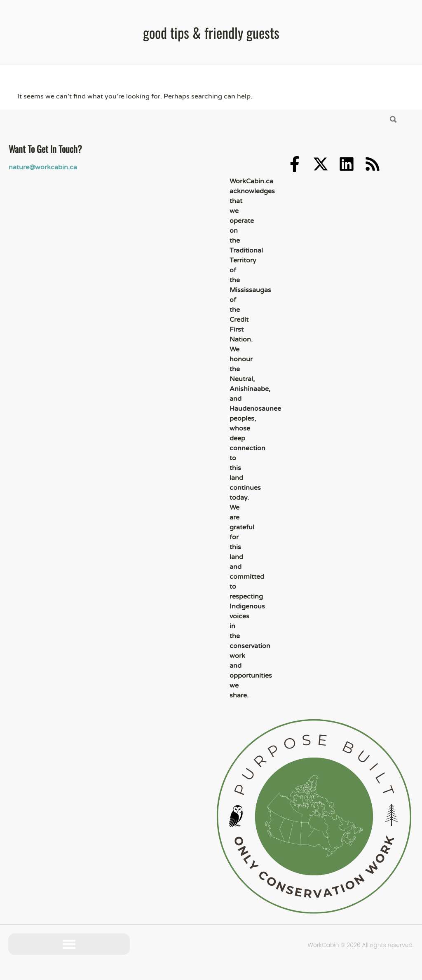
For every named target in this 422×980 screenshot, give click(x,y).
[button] (69, 944)
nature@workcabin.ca (43, 167)
